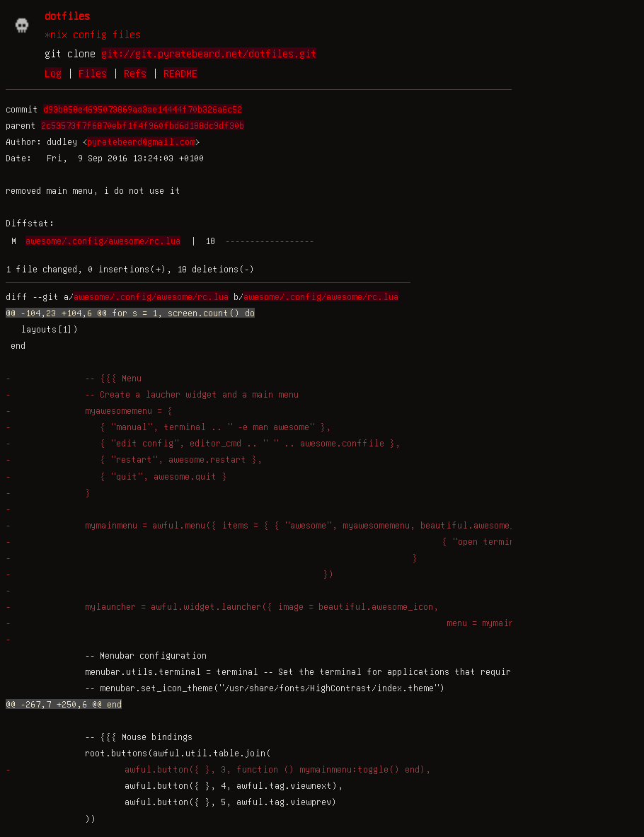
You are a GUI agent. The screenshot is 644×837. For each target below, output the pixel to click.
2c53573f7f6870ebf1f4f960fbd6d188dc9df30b (143, 125)
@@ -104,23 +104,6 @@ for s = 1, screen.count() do (130, 313)
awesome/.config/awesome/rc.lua (103, 241)
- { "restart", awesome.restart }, (134, 459)
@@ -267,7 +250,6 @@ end (64, 704)
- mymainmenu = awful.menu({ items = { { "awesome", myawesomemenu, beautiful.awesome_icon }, (278, 525)
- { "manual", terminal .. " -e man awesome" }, (168, 427)
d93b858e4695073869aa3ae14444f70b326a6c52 (143, 109)
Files (93, 73)
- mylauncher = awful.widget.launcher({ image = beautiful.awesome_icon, (222, 606)
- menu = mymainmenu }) (278, 623)
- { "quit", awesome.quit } (116, 476)
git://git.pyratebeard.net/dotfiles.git (209, 53)
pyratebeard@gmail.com (141, 142)
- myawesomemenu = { (89, 410)
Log (53, 73)
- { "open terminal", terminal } (300, 541)
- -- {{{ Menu (74, 378)
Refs (135, 73)
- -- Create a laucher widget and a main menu (152, 394)
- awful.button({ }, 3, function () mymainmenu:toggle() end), (218, 769)
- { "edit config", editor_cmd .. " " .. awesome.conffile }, (203, 443)
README (180, 73)
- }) (170, 574)
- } (48, 492)
